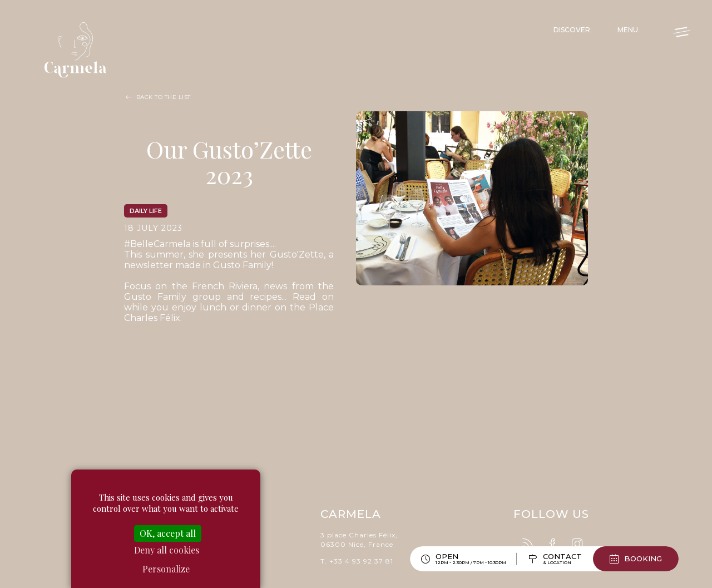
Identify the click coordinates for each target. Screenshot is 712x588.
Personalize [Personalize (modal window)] (166, 569)
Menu (628, 30)
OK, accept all (168, 533)
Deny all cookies (167, 550)
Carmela (78, 50)
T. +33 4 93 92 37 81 (357, 559)
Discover (572, 30)
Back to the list (164, 97)
